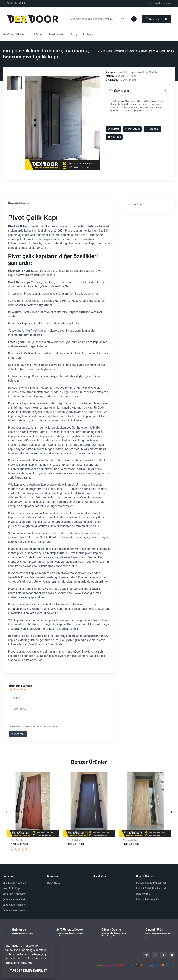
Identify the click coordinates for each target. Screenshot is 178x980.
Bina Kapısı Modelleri (15, 894)
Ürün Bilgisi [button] (139, 91)
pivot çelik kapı (136, 204)
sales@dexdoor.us (158, 4)
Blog (74, 34)
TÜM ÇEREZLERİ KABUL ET (29, 971)
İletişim (88, 34)
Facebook (152, 129)
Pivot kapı (14, 403)
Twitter (113, 129)
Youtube (114, 137)
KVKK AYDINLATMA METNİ (151, 888)
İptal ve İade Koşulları (148, 899)
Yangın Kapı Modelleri (15, 905)
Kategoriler (12, 34)
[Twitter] (146, 955)
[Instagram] (155, 955)
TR (134, 19)
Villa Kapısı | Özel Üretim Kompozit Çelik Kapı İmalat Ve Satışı (131, 51)
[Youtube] (172, 955)
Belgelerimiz (143, 894)
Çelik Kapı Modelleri (14, 899)
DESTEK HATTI (156, 19)
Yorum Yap (18, 734)
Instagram (132, 129)
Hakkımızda (57, 34)
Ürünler (38, 34)
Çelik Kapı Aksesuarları (16, 910)
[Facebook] (164, 955)
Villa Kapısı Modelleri (14, 883)
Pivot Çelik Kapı (18, 840)
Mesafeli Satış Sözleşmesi (151, 883)
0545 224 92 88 (16, 4)
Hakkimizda (54, 883)
